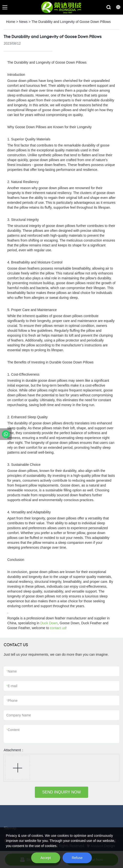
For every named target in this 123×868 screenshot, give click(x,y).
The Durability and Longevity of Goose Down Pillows (71, 22)
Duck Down (49, 623)
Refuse (77, 858)
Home (11, 22)
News (23, 22)
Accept (46, 858)
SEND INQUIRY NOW (61, 792)
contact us (58, 628)
